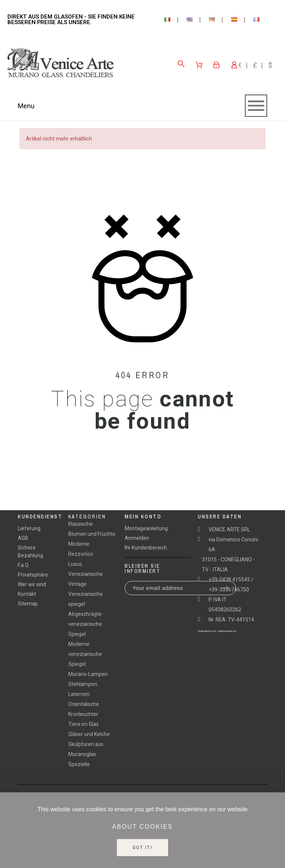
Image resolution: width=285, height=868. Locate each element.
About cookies (142, 827)
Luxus (75, 564)
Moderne (79, 544)
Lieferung (29, 528)
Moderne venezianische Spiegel (85, 654)
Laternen (79, 694)
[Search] (181, 64)
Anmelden (137, 538)
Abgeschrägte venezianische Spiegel (85, 624)
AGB (23, 538)
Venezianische (86, 574)
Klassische (81, 524)
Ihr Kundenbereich (146, 548)
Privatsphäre (33, 575)
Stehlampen (83, 684)
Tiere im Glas (83, 724)
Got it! (142, 848)
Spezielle (79, 764)
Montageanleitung (146, 528)
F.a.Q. (24, 565)
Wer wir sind (32, 584)
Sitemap (28, 604)
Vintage (77, 584)
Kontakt (27, 594)
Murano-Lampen (88, 674)
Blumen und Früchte (92, 534)
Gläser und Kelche (89, 734)
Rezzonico (81, 554)
